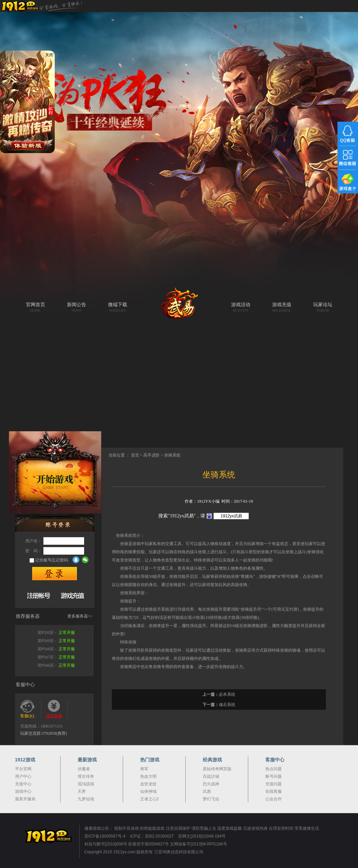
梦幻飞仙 (211, 799)
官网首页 (36, 307)
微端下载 (118, 307)
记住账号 (43, 560)
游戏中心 (23, 791)
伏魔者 (84, 769)
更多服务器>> (80, 616)
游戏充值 (282, 307)
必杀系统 (227, 694)
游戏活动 (241, 307)
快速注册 (39, 595)
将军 (144, 769)
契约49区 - (56, 641)
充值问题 (274, 784)
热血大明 (148, 776)
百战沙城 (211, 776)
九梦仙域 (86, 799)
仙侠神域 (148, 791)
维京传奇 (86, 776)
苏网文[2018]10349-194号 (202, 836)
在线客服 (274, 791)
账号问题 (274, 776)
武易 (179, 309)
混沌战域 (86, 784)
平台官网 (23, 769)
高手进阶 (151, 455)
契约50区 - (56, 633)
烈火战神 (211, 784)
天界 (82, 791)
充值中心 (23, 784)
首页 (135, 455)
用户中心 (23, 776)
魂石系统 (227, 705)
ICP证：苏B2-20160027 (152, 836)
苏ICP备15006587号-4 (105, 836)
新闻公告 (77, 307)
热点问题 (274, 769)
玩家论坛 (323, 307)
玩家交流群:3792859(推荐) (44, 733)
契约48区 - (56, 649)
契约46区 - (56, 665)
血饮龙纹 (148, 784)
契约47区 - (56, 657)
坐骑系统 (172, 455)
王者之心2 (150, 799)
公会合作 (274, 799)
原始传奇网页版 (217, 769)
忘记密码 (60, 560)
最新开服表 (25, 799)
